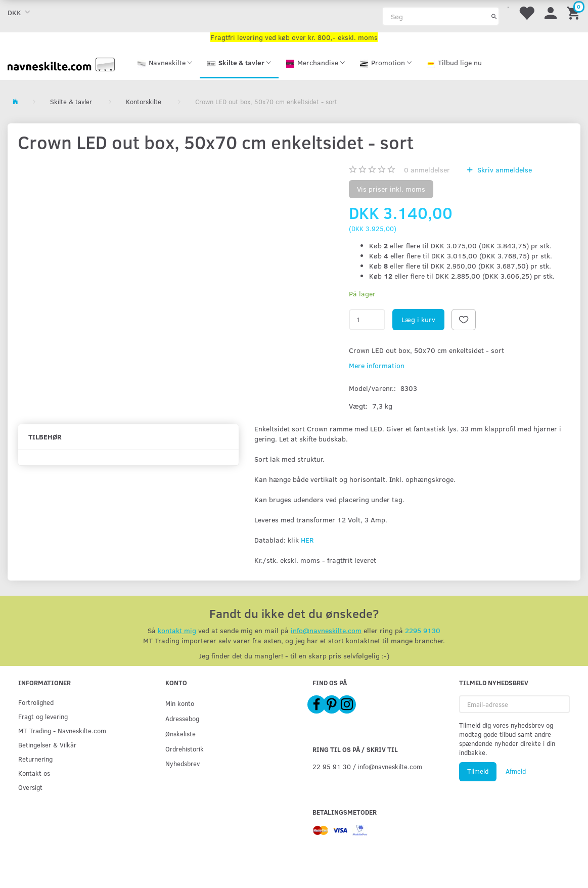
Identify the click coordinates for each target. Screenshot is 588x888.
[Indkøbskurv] (575, 12)
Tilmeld (478, 771)
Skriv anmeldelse (504, 170)
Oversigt (30, 787)
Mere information (377, 365)
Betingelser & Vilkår (47, 745)
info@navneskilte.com (326, 630)
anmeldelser (427, 170)
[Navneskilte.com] (61, 63)
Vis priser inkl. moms (391, 189)
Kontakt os (34, 773)
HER (307, 540)
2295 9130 (423, 630)
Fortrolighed (36, 702)
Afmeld (516, 771)
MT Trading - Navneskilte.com (62, 730)
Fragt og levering (43, 716)
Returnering (35, 759)
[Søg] (494, 16)
